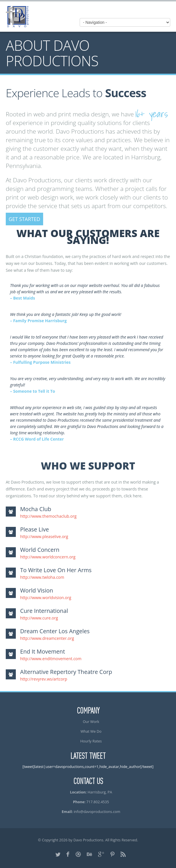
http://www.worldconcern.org (48, 557)
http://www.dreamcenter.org (47, 638)
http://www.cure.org (39, 618)
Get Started (24, 219)
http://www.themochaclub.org (48, 516)
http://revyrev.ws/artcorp (44, 679)
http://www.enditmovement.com (51, 659)
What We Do (91, 731)
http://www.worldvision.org (46, 598)
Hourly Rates (91, 741)
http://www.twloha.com (42, 577)
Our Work (91, 722)
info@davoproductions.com (97, 812)
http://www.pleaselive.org (44, 536)
